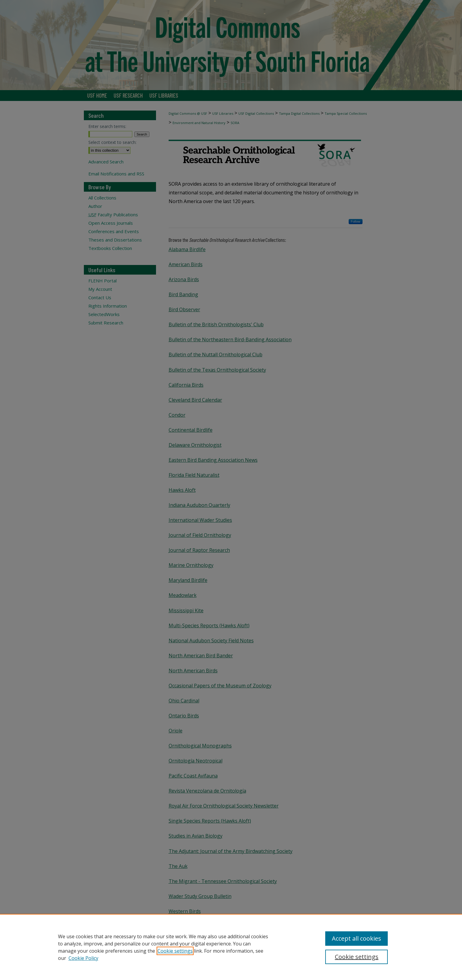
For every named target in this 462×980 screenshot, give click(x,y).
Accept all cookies (356, 938)
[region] (231, 947)
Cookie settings (175, 951)
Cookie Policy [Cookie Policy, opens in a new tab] (83, 958)
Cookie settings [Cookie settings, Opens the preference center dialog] (357, 957)
